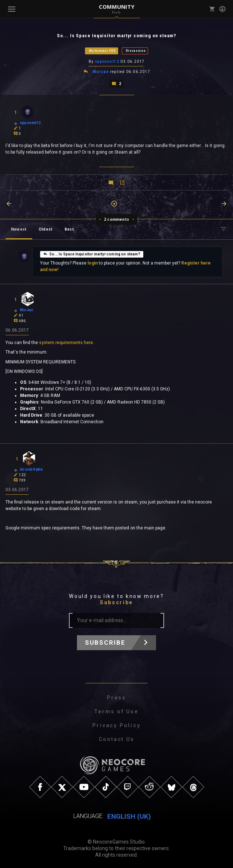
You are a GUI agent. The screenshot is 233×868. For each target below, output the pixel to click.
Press (116, 697)
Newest (19, 228)
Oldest (46, 228)
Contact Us (117, 738)
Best (69, 228)
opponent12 (107, 61)
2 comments (116, 219)
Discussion (136, 51)
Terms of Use (116, 711)
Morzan (101, 71)
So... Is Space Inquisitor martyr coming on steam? (92, 253)
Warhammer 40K (102, 51)
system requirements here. (67, 342)
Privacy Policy (116, 725)
